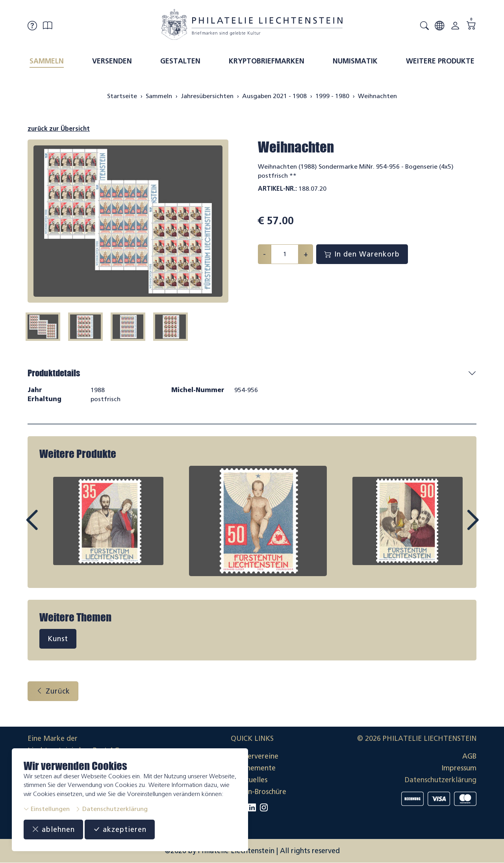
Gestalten (180, 61)
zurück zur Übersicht (59, 129)
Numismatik (355, 61)
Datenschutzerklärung (111, 809)
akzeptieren (120, 830)
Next (454, 527)
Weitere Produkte (440, 61)
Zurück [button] (53, 691)
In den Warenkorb (362, 254)
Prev (50, 527)
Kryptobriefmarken (267, 61)
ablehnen (53, 830)
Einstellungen (47, 809)
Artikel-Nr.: (277, 189)
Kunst (58, 639)
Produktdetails (54, 373)
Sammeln (47, 61)
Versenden (112, 61)
